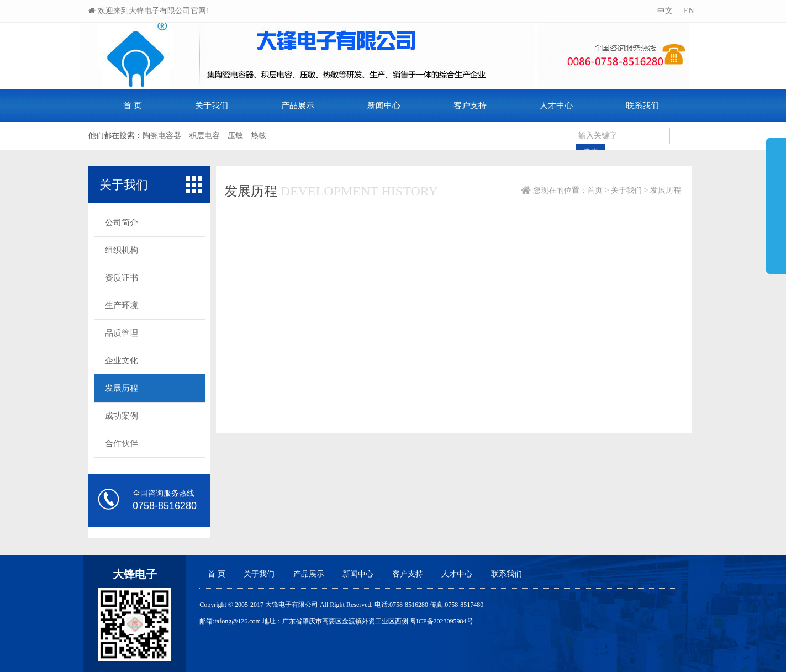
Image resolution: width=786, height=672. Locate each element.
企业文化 (122, 361)
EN (688, 11)
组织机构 (122, 250)
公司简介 (122, 223)
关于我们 (212, 105)
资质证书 (122, 278)
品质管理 (122, 333)
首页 (595, 190)
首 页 (133, 105)
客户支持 (470, 105)
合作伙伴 (122, 443)
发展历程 (122, 388)
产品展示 (298, 105)
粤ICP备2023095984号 (442, 621)
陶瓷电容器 (162, 136)
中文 (664, 11)
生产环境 (122, 305)
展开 (776, 201)
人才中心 (556, 105)
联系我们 (642, 105)
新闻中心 (384, 105)
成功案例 (122, 416)
